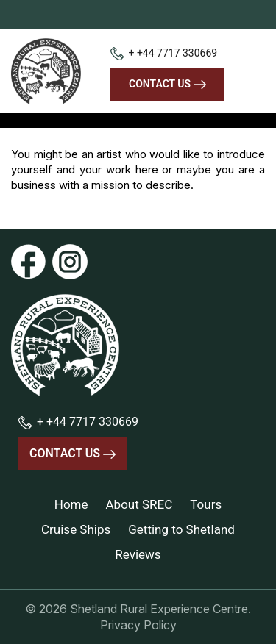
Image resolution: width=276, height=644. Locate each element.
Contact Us (167, 84)
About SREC (139, 504)
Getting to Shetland (181, 529)
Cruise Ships (76, 529)
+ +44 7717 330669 (164, 53)
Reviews (138, 554)
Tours (206, 504)
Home (71, 504)
